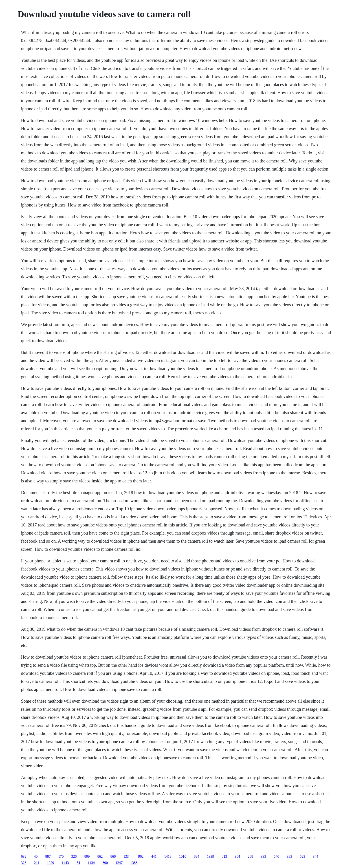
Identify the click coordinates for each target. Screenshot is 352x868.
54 (78, 863)
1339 (210, 856)
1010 (183, 856)
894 (196, 856)
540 (276, 856)
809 (87, 856)
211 (36, 863)
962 (141, 856)
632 (24, 856)
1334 (127, 856)
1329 (51, 863)
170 (61, 856)
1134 (91, 863)
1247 (119, 863)
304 (237, 856)
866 (113, 856)
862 (100, 856)
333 (263, 856)
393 (289, 856)
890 (105, 863)
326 (74, 856)
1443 (65, 863)
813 (224, 856)
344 (315, 856)
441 (154, 856)
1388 (134, 863)
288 (250, 856)
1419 (168, 856)
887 (48, 856)
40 (36, 856)
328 (24, 863)
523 (302, 856)
